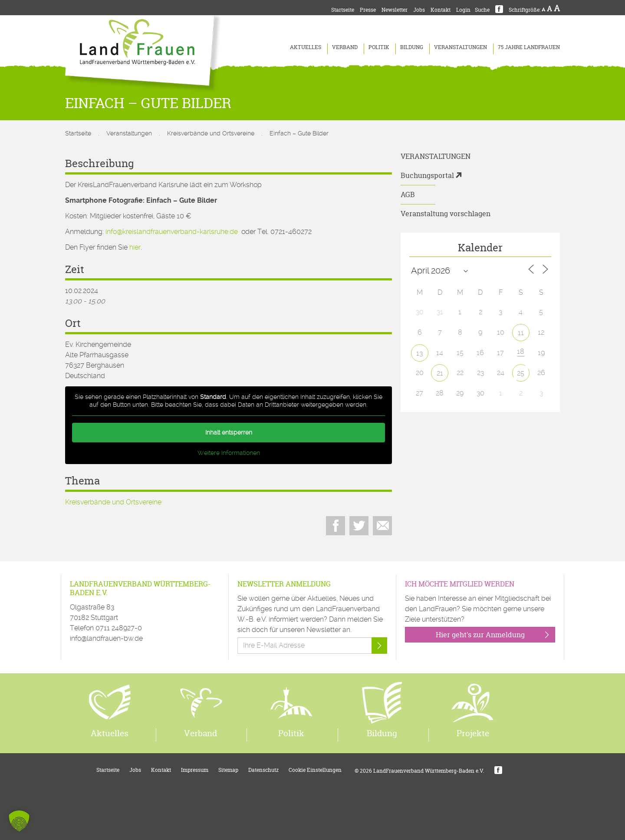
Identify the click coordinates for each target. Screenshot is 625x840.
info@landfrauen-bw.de (106, 638)
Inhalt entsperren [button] (229, 432)
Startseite (343, 10)
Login (463, 10)
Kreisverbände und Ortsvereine (211, 133)
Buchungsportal (427, 175)
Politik (379, 47)
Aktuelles (306, 47)
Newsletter (395, 10)
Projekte (473, 733)
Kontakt (441, 10)
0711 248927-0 (119, 628)
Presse (368, 10)
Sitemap (228, 770)
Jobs (419, 10)
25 (521, 373)
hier (135, 247)
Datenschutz (263, 770)
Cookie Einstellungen (315, 770)
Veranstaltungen (461, 47)
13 (419, 353)
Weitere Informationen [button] (229, 453)
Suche (482, 10)
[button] (19, 821)
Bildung (412, 47)
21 (440, 373)
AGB (408, 194)
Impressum (195, 770)
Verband (345, 47)
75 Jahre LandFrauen (529, 47)
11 (521, 333)
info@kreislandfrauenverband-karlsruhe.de (172, 232)
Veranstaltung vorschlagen (446, 214)
